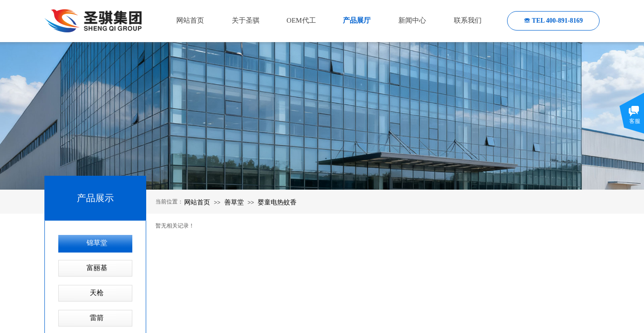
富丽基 (97, 268)
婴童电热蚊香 (277, 202)
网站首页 (197, 202)
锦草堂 (97, 243)
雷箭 (97, 318)
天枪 (97, 293)
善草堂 (234, 202)
